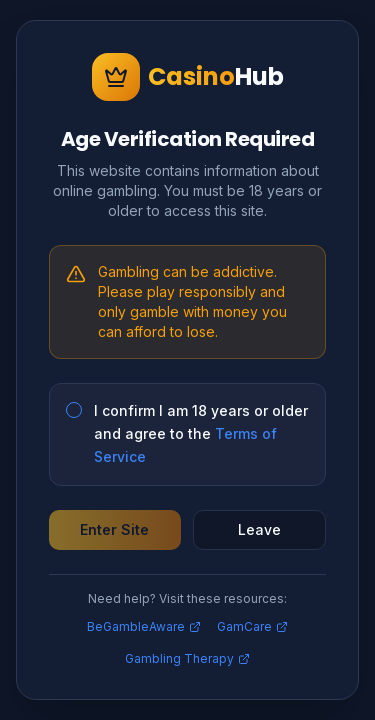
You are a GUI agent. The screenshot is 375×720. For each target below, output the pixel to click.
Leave (259, 529)
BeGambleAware (144, 626)
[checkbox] (74, 410)
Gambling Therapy (187, 658)
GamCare (252, 626)
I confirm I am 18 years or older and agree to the (201, 433)
